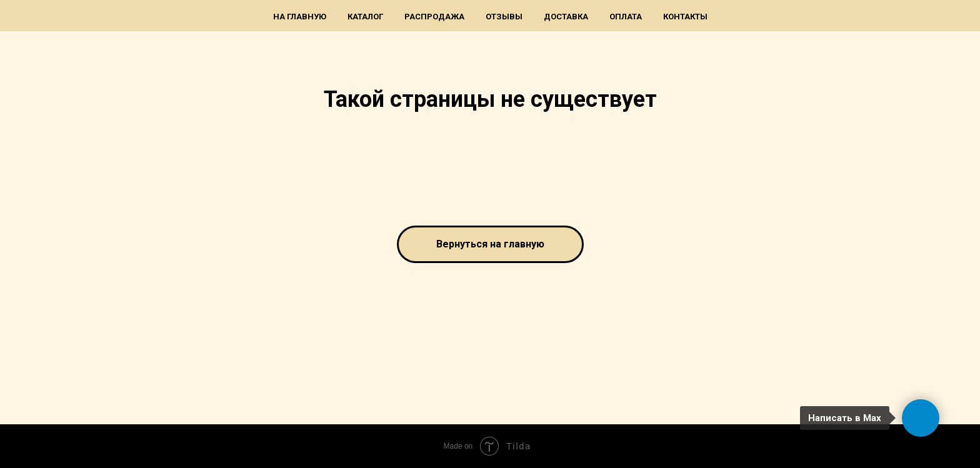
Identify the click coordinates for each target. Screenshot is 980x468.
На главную (300, 17)
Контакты (685, 17)
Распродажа (434, 17)
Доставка (566, 17)
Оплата (626, 17)
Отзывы (504, 17)
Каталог (365, 17)
